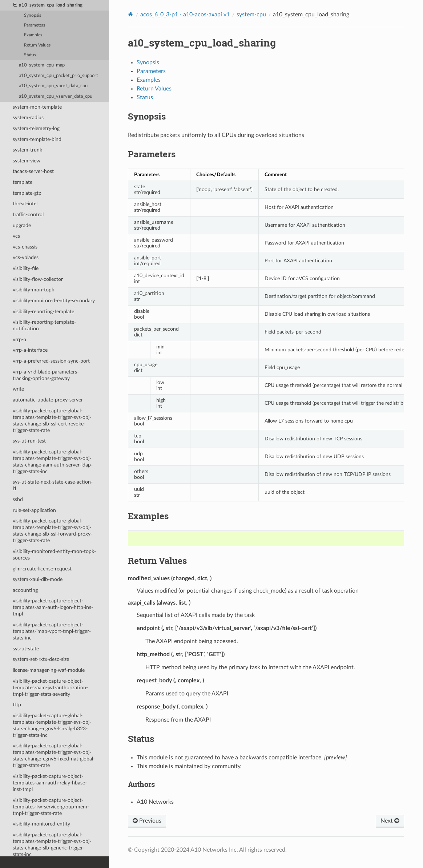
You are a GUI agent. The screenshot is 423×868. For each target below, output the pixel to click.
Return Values (37, 45)
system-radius (28, 118)
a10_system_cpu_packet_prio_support (59, 76)
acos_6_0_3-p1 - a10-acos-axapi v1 (185, 15)
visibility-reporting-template (43, 312)
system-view (27, 161)
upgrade (22, 225)
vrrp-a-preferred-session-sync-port (51, 361)
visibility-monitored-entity (41, 824)
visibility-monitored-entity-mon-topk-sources (54, 555)
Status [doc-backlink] (141, 739)
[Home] (131, 14)
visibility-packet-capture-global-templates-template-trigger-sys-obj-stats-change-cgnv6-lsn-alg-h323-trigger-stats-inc (52, 725)
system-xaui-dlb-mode (38, 579)
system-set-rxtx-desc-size (41, 659)
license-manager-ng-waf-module (49, 670)
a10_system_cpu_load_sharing (48, 5)
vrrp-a (19, 340)
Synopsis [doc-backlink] (147, 116)
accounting (25, 590)
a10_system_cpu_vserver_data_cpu (56, 96)
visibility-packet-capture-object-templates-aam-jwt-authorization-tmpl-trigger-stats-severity (50, 688)
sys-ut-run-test (29, 441)
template (23, 182)
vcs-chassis (25, 247)
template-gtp (27, 193)
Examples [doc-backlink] (148, 516)
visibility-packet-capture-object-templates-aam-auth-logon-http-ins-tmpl (53, 607)
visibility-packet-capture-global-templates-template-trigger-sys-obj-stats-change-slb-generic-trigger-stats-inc (52, 845)
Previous (147, 821)
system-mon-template (37, 107)
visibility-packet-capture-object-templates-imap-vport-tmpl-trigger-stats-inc (52, 631)
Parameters (35, 25)
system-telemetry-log (36, 128)
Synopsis (33, 15)
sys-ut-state (26, 649)
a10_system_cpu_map (42, 65)
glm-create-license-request (42, 569)
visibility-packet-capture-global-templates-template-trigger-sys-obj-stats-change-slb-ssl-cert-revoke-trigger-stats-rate (52, 421)
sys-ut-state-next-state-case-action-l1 (53, 485)
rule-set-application (34, 510)
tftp (17, 705)
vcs (16, 236)
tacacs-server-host (33, 171)
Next (390, 821)
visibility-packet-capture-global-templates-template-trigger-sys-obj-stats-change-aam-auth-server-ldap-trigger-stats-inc (53, 462)
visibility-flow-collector (38, 279)
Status (30, 55)
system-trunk (27, 150)
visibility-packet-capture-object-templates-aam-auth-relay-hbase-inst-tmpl (50, 783)
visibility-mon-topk (33, 290)
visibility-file (26, 268)
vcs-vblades (26, 257)
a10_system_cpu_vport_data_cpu (53, 86)
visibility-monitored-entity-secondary (54, 301)
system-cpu (251, 15)
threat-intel (25, 204)
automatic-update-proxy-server (48, 400)
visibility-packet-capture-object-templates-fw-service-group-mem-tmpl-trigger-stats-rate (51, 807)
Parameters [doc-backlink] (152, 154)
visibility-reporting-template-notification (44, 325)
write (18, 389)
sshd (18, 499)
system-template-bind (37, 139)
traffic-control (28, 215)
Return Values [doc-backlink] (157, 561)
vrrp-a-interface (30, 350)
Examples (33, 35)
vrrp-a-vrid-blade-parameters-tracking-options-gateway (46, 375)
